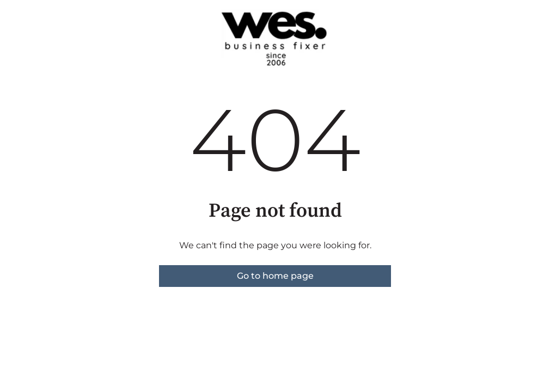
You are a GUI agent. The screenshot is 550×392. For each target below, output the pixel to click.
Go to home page (275, 276)
